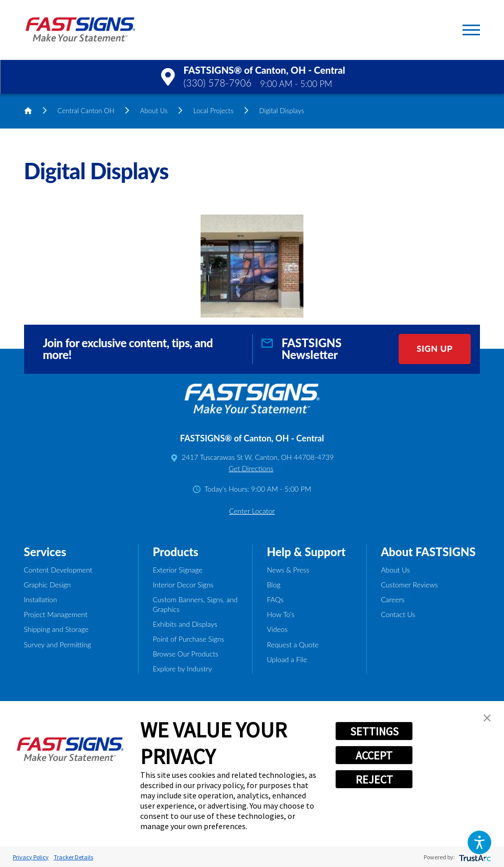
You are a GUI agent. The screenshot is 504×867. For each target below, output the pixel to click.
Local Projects (214, 111)
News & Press (288, 570)
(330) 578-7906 (218, 83)
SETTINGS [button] (374, 731)
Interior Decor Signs (183, 585)
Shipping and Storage (56, 629)
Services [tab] (45, 552)
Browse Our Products (185, 654)
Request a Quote (292, 644)
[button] (479, 842)
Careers (392, 599)
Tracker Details (73, 857)
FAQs (275, 599)
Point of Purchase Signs (188, 639)
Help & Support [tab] (306, 552)
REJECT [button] (374, 779)
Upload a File (287, 659)
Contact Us (398, 614)
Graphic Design (48, 585)
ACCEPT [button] (374, 755)
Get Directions (251, 468)
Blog (273, 585)
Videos (277, 629)
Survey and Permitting (58, 644)
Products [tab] (175, 552)
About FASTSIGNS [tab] (428, 552)
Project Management (56, 614)
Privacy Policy (31, 857)
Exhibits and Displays (185, 624)
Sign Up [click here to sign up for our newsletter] (434, 348)
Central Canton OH (86, 111)
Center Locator (252, 511)
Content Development (58, 570)
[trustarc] (474, 857)
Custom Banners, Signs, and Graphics (195, 604)
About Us (154, 111)
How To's (280, 614)
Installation (41, 599)
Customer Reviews (409, 585)
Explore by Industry (182, 669)
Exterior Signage (177, 570)
